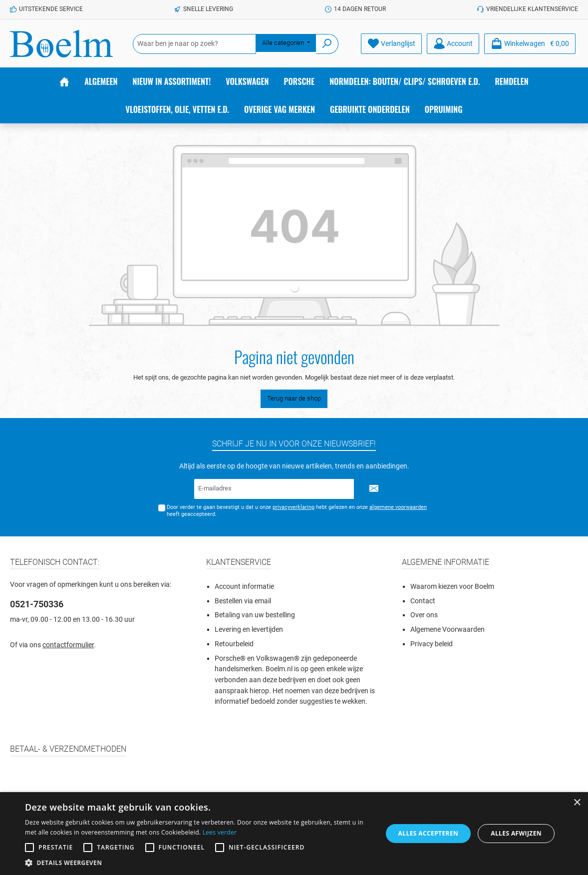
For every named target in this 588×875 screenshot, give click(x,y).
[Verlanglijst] (391, 44)
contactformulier (68, 645)
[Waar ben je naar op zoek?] (194, 44)
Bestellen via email (243, 601)
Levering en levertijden (249, 630)
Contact (423, 601)
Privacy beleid (432, 644)
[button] (198, 863)
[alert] (294, 834)
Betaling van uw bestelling (255, 615)
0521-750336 (37, 604)
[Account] (453, 44)
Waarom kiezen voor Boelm (452, 587)
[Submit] (374, 489)
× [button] (577, 803)
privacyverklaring (294, 507)
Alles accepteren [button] (429, 833)
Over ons (424, 615)
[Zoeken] (327, 44)
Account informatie (244, 587)
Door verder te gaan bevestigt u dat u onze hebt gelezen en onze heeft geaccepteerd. (297, 510)
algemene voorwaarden (398, 507)
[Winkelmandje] (530, 44)
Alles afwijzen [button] (516, 833)
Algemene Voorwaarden (447, 630)
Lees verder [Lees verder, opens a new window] (220, 832)
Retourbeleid (234, 644)
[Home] (64, 81)
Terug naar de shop (294, 398)
